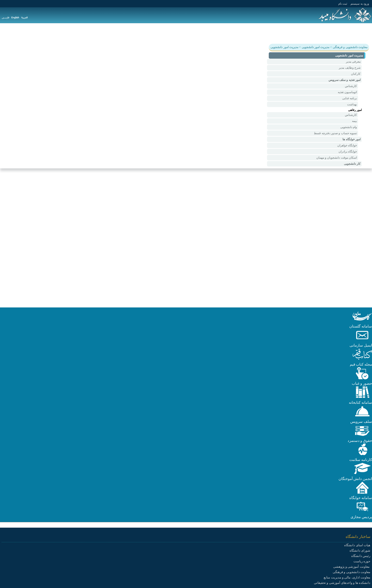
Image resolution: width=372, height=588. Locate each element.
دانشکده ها (250, 33)
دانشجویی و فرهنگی (302, 33)
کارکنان (356, 74)
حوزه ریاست (362, 561)
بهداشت (352, 104)
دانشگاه (363, 33)
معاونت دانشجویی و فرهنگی (351, 572)
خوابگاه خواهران (347, 145)
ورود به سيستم (360, 4)
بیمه (354, 121)
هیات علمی (272, 33)
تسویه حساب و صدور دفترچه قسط (335, 133)
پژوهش (329, 33)
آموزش (346, 33)
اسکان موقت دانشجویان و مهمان (337, 158)
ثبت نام (343, 4)
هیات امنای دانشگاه (357, 545)
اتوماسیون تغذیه (347, 92)
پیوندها (211, 33)
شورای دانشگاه (360, 550)
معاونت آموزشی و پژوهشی (352, 567)
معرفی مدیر (353, 62)
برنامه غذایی (350, 98)
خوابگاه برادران (348, 152)
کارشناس (351, 86)
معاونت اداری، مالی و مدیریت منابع (347, 577)
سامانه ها (229, 33)
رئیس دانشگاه (361, 556)
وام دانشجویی (349, 127)
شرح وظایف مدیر (350, 68)
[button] (362, 321)
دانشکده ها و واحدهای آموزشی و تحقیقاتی (342, 583)
